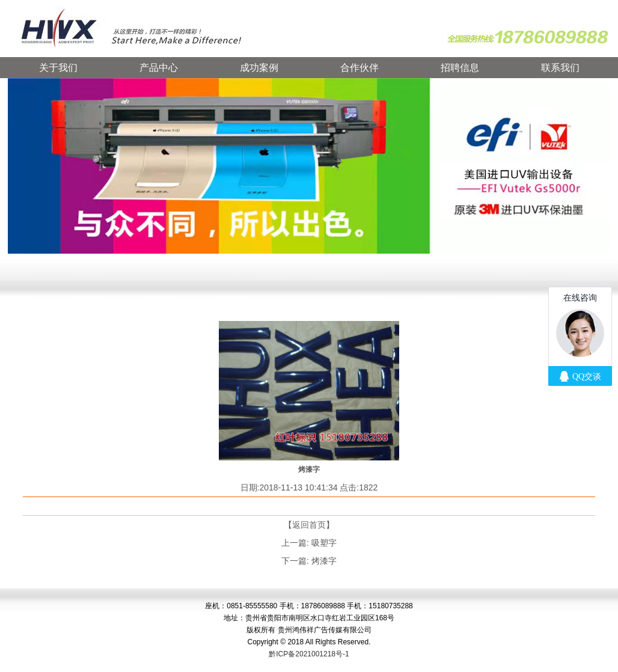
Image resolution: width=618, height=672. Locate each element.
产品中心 (159, 68)
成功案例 (259, 68)
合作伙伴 (359, 68)
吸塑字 (324, 543)
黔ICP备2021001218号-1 (309, 654)
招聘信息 (460, 68)
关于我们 (58, 68)
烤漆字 (324, 561)
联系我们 (560, 68)
